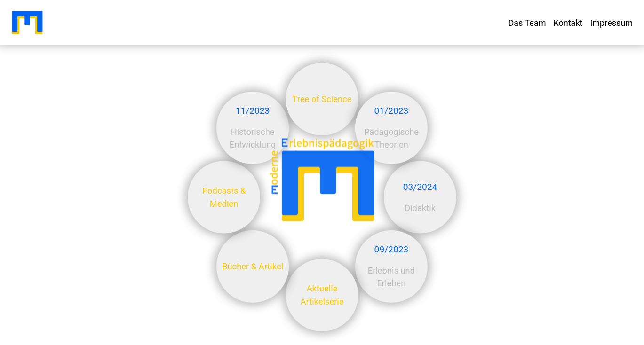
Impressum (611, 23)
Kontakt (568, 23)
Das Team (527, 23)
